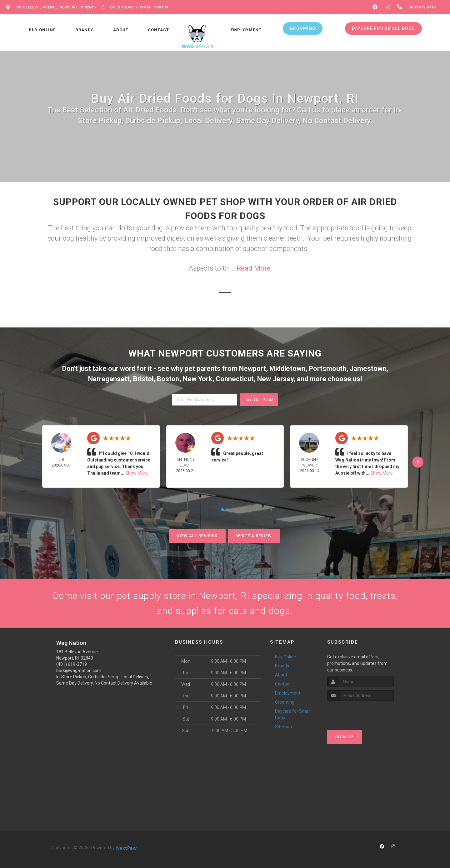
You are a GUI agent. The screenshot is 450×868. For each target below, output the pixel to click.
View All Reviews (197, 536)
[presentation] (360, 713)
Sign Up (345, 737)
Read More (254, 268)
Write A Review (254, 536)
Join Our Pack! (259, 400)
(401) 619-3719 (72, 664)
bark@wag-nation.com (79, 671)
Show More (137, 473)
